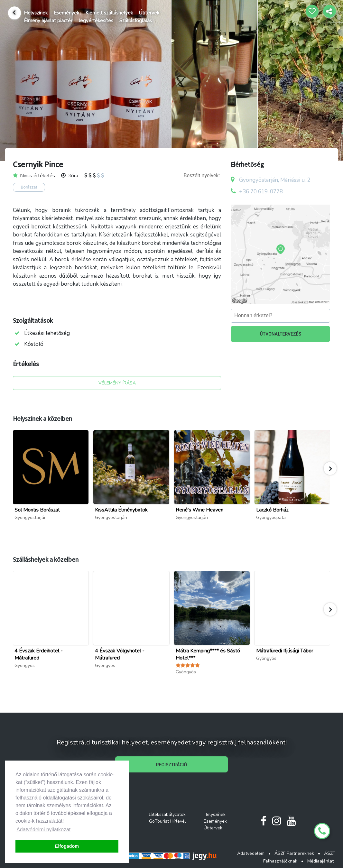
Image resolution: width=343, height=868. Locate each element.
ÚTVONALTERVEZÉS (280, 334)
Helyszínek (36, 13)
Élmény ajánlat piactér (48, 21)
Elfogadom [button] (67, 846)
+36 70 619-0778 (261, 192)
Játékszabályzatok (167, 814)
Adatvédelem (251, 853)
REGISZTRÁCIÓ (171, 765)
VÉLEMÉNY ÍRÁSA (117, 383)
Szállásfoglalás (136, 21)
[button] (330, 468)
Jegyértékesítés (96, 21)
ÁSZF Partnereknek (294, 853)
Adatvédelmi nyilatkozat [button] (43, 830)
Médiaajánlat (320, 861)
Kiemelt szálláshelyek (109, 13)
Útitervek (149, 13)
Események (66, 13)
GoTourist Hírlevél (167, 821)
